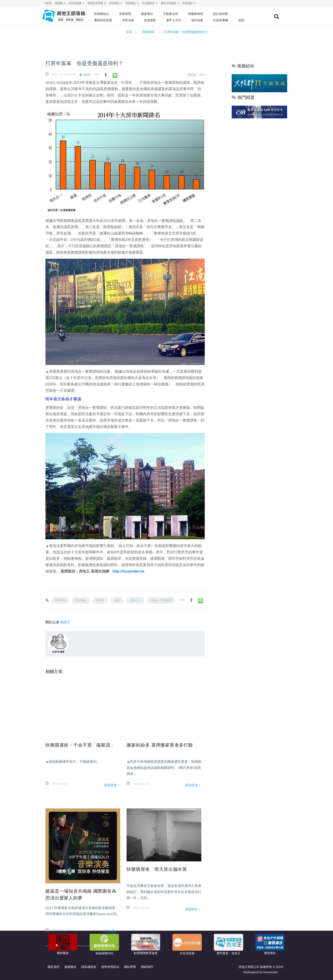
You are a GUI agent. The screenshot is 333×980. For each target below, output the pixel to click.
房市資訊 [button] (116, 3)
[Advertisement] (260, 184)
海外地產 (206, 20)
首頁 (128, 32)
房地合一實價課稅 (161, 600)
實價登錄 (60, 600)
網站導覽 (130, 967)
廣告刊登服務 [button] (170, 3)
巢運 (117, 600)
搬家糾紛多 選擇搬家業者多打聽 (163, 745)
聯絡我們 (147, 967)
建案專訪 (157, 14)
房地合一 (135, 600)
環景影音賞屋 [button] (97, 3)
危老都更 (160, 20)
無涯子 (91, 75)
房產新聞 (136, 14)
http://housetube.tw (128, 571)
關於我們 (54, 967)
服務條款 (71, 967)
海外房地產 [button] (77, 3)
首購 (249, 20)
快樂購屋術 (205, 14)
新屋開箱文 (113, 14)
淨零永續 (139, 20)
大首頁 (48, 3)
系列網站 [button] (132, 3)
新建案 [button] (60, 3)
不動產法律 (180, 14)
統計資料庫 (229, 14)
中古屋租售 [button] (150, 3)
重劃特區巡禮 (115, 20)
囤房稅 (100, 600)
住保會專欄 (229, 20)
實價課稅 (81, 600)
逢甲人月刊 (183, 20)
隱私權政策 (89, 967)
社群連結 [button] (189, 3)
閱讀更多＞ (112, 785)
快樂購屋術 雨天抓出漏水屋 (160, 869)
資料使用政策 (110, 967)
